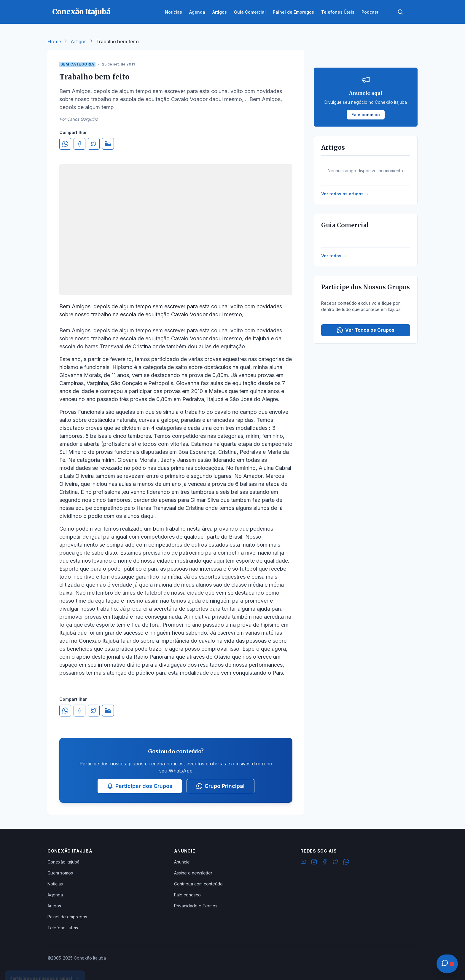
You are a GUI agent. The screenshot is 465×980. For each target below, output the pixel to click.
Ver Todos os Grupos (366, 330)
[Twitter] (335, 863)
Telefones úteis (63, 928)
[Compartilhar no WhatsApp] (65, 144)
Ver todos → (334, 256)
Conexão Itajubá (63, 862)
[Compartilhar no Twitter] (94, 144)
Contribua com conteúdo (198, 884)
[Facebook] (325, 863)
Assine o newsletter (193, 873)
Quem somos (60, 873)
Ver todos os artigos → (345, 194)
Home (54, 42)
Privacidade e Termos (196, 906)
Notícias (55, 884)
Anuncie (182, 862)
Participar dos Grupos (140, 786)
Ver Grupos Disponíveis (45, 966)
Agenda (55, 895)
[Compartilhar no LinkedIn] (108, 144)
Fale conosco (187, 895)
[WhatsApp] (346, 863)
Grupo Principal (220, 786)
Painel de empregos (67, 917)
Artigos (79, 42)
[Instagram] (314, 863)
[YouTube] (303, 863)
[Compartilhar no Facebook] (79, 144)
